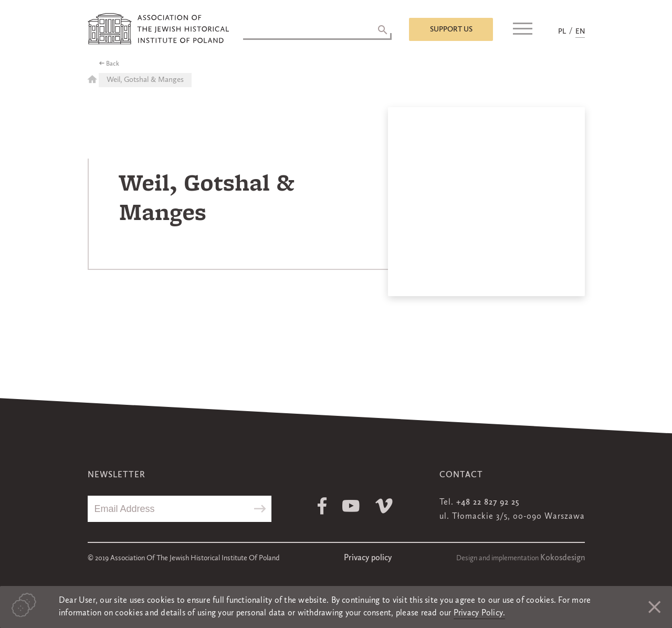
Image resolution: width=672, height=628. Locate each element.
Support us (451, 29)
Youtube (351, 506)
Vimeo (384, 506)
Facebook (322, 506)
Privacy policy (368, 558)
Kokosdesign (563, 558)
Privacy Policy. (480, 613)
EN (580, 32)
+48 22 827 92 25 (488, 503)
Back (113, 64)
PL (562, 32)
